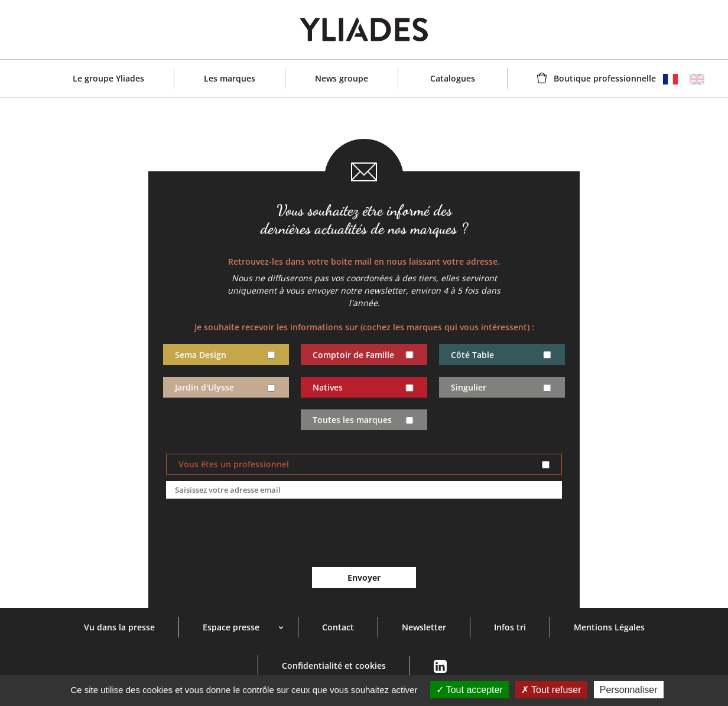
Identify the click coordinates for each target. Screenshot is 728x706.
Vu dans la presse (119, 627)
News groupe (342, 78)
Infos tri (510, 627)
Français (670, 79)
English (697, 79)
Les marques (230, 78)
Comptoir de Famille (353, 355)
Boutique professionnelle (605, 78)
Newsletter (424, 627)
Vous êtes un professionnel (234, 464)
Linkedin (440, 667)
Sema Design (201, 355)
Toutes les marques (352, 420)
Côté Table (472, 355)
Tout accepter (469, 690)
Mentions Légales (609, 627)
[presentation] (364, 533)
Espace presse (231, 627)
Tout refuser (551, 690)
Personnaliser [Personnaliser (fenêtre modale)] (629, 690)
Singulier (469, 388)
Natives (328, 388)
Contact (338, 627)
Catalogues (453, 78)
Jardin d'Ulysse (204, 388)
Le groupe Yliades (108, 78)
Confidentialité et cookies (334, 666)
